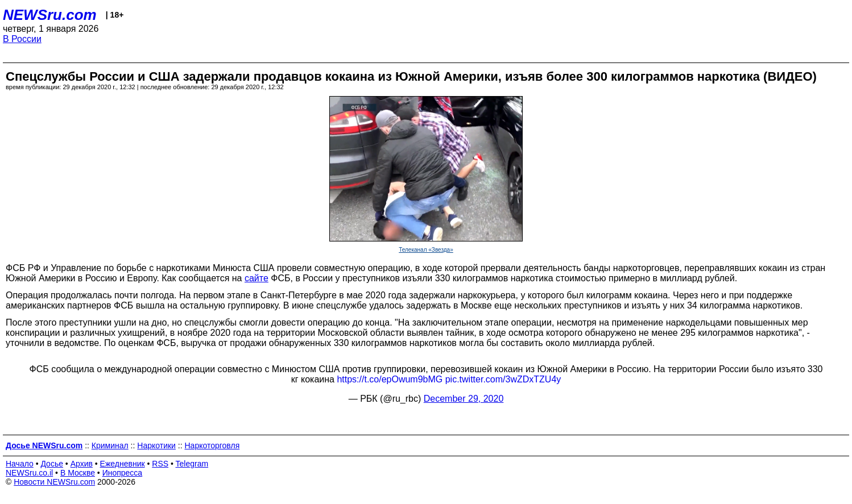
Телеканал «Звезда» (426, 250)
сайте (257, 278)
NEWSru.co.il (29, 473)
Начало (20, 464)
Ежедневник (123, 464)
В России (22, 39)
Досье (52, 464)
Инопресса (123, 473)
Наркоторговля (212, 445)
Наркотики (156, 445)
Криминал (110, 445)
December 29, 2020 (464, 399)
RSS (160, 464)
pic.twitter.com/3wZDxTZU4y (503, 379)
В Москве (78, 473)
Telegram (192, 464)
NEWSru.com (50, 15)
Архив (82, 464)
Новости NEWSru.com (54, 482)
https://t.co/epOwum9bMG (390, 379)
